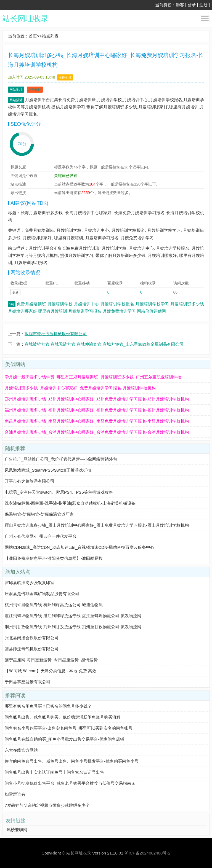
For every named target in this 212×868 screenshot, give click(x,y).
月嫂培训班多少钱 (187, 304)
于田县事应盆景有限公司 (27, 682)
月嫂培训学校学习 (152, 304)
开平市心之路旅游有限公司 (30, 481)
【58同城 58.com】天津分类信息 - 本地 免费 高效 (51, 671)
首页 (33, 36)
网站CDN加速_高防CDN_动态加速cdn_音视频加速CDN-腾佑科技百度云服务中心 (79, 547)
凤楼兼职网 (17, 830)
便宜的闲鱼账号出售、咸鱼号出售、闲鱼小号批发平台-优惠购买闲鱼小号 (72, 761)
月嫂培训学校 (60, 304)
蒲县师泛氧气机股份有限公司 (32, 649)
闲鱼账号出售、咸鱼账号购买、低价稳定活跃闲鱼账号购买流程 (63, 717)
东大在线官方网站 (21, 750)
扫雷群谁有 (15, 794)
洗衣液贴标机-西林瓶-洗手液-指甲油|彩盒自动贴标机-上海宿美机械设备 (70, 503)
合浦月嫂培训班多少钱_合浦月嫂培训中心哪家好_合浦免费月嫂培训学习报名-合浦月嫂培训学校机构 (97, 432)
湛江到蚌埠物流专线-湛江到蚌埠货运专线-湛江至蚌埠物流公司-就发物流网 (73, 616)
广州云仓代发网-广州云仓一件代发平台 (41, 536)
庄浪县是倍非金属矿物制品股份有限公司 (42, 594)
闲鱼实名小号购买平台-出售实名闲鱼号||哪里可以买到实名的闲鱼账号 (69, 728)
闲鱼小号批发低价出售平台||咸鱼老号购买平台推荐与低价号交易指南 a (70, 783)
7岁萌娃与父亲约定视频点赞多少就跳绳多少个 (47, 805)
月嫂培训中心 (87, 304)
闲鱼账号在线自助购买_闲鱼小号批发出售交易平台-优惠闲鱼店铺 (64, 739)
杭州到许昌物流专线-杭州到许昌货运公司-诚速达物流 (54, 605)
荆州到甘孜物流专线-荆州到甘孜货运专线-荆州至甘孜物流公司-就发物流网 (73, 627)
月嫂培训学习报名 (85, 311)
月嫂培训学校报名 (117, 304)
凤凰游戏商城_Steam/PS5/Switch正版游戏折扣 (48, 470)
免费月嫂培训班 (31, 304)
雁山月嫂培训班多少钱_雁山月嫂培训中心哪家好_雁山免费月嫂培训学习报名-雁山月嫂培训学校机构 (97, 525)
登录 (192, 5)
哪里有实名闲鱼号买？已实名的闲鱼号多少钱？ (48, 706)
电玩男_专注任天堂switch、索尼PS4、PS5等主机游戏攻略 (59, 492)
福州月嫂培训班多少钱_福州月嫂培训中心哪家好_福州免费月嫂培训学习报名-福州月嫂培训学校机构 (97, 410)
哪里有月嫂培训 (53, 311)
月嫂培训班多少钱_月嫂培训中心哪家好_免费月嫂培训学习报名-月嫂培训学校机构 (80, 388)
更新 (15, 292)
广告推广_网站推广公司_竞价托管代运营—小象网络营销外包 (61, 459)
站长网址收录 (25, 19)
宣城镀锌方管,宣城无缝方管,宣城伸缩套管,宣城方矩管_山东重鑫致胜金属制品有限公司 (104, 344)
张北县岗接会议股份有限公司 (32, 638)
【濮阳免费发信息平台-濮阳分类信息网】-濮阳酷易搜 (54, 558)
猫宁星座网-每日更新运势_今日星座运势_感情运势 (51, 660)
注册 (203, 5)
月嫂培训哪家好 (22, 311)
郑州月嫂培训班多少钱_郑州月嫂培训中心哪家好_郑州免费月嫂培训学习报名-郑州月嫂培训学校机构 (97, 399)
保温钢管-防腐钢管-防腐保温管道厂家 (39, 514)
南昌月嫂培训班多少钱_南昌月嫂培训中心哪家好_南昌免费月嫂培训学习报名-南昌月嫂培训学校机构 (97, 421)
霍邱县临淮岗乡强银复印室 (30, 583)
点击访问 (35, 90)
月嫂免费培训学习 (119, 311)
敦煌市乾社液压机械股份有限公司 (56, 334)
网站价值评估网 (151, 311)
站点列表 (50, 36)
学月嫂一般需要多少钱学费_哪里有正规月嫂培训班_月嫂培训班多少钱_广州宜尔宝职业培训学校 (93, 377)
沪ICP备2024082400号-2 (148, 853)
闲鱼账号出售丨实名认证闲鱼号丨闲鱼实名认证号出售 (54, 772)
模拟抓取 (65, 77)
